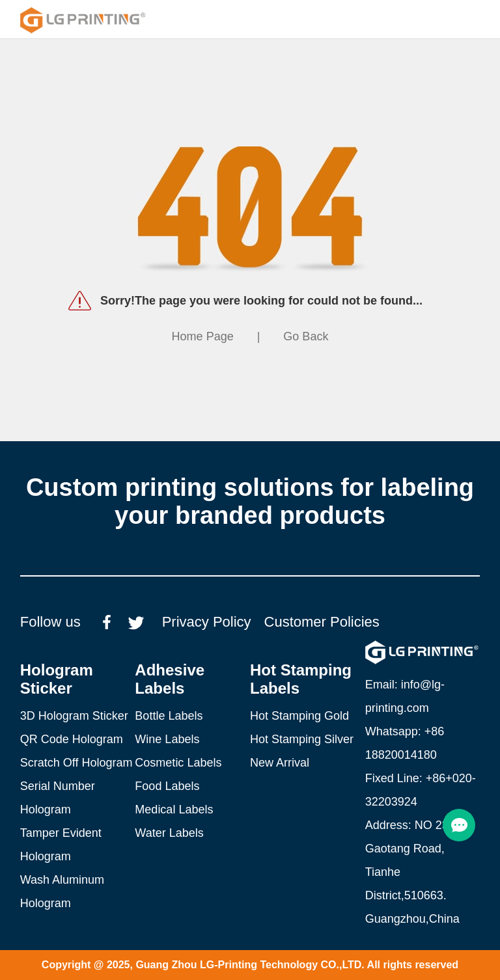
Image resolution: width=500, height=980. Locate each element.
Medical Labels (174, 810)
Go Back (306, 336)
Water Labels (169, 833)
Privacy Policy (207, 622)
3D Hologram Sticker (74, 716)
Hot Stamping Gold (299, 716)
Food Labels (167, 786)
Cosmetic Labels (178, 763)
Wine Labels (167, 739)
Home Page (203, 336)
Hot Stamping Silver (302, 739)
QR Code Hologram (72, 739)
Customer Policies (322, 622)
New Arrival (280, 763)
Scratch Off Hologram (76, 763)
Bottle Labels (169, 716)
